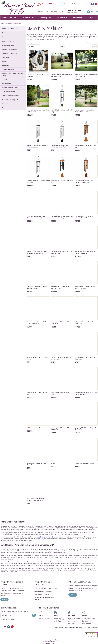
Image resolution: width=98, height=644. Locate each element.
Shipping (74, 4)
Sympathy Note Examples (43, 591)
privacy (13, 619)
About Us (72, 627)
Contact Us (62, 4)
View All (73, 595)
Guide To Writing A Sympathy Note (46, 588)
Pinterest (96, 4)
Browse (4, 599)
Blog (89, 627)
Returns (80, 4)
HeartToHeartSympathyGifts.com (18, 8)
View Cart (94, 12)
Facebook (92, 4)
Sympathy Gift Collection (42, 594)
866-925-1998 (74, 10)
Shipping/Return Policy (61, 627)
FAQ (68, 4)
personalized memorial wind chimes (44, 537)
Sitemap (94, 627)
